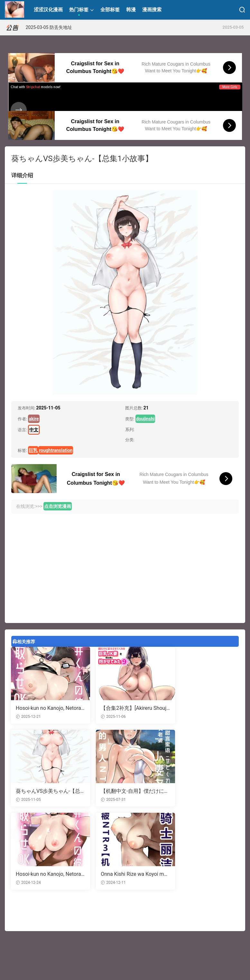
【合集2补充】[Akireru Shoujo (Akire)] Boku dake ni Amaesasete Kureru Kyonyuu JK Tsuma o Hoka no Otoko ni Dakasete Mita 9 (125, 708)
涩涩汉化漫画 (14, 10)
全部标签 (110, 10)
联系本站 (123, 964)
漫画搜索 (152, 10)
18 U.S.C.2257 (146, 964)
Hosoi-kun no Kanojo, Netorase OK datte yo (124, 792)
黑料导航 (36, 948)
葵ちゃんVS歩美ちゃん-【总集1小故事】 (199, 708)
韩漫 (131, 10)
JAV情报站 (97, 948)
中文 (34, 430)
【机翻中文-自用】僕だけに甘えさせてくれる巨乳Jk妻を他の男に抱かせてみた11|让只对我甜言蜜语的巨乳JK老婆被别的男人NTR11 (46, 792)
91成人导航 (75, 948)
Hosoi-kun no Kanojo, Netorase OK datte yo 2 (46, 708)
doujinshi (145, 419)
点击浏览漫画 (58, 506)
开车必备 (54, 948)
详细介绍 (22, 175)
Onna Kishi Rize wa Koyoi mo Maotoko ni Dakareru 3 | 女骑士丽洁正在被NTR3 (202, 792)
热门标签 (79, 10)
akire (34, 419)
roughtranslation (56, 450)
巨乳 (33, 450)
